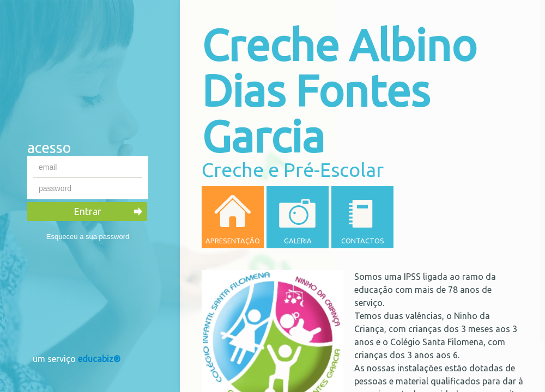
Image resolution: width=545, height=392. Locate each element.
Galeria (298, 241)
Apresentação (233, 241)
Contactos (363, 241)
